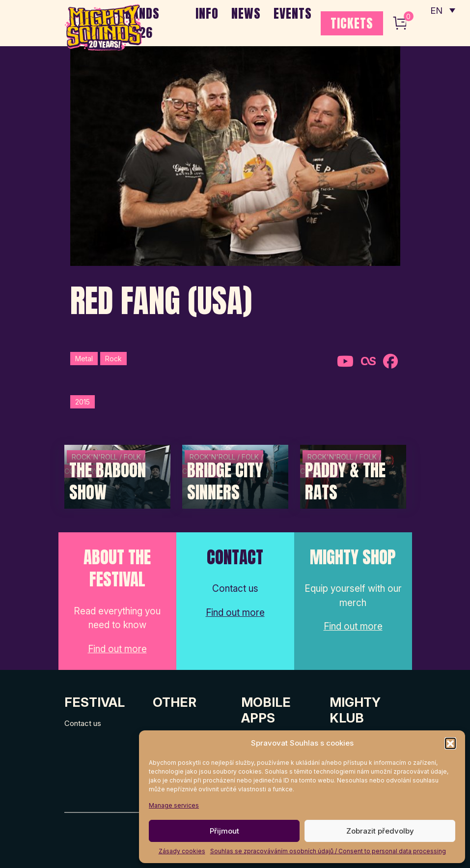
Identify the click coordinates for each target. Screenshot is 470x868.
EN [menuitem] (436, 10)
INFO (207, 13)
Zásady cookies (182, 851)
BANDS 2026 (142, 23)
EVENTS (293, 13)
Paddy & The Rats (345, 481)
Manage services (174, 805)
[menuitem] (442, 10)
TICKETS (352, 23)
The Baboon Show (108, 481)
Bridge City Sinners (225, 481)
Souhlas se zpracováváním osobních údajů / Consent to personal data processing (328, 851)
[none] (442, 10)
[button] (450, 743)
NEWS (246, 13)
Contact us (83, 723)
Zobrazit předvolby (380, 831)
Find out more (117, 649)
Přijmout (224, 831)
